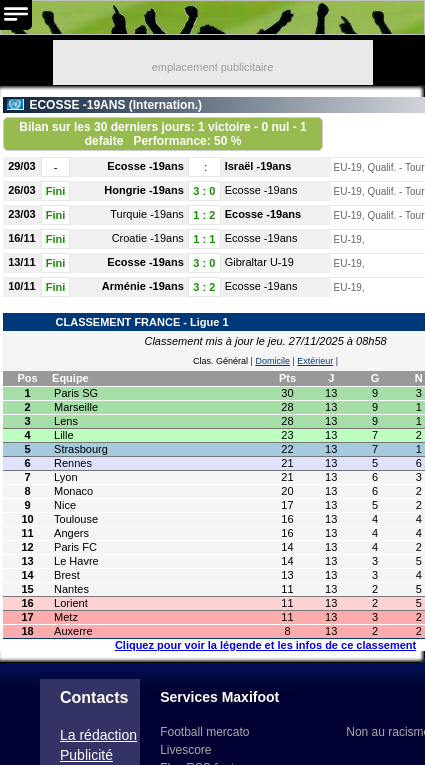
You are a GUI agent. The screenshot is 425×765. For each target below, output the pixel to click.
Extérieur (315, 361)
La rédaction (98, 735)
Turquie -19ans (147, 214)
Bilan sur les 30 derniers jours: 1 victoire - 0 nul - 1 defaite (162, 134)
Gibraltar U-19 (259, 262)
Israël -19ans (258, 166)
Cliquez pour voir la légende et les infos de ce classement (265, 645)
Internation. (165, 105)
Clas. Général (220, 361)
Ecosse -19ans (145, 166)
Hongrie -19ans (143, 190)
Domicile (272, 361)
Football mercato (204, 732)
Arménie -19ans (143, 286)
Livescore (185, 750)
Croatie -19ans (148, 238)
